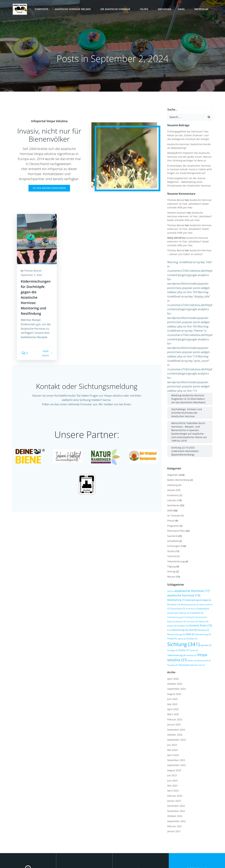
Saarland (172, 506)
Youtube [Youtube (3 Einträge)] (172, 635)
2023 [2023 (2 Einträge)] (170, 562)
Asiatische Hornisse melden (76, 9)
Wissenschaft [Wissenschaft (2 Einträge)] (203, 631)
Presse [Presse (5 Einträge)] (171, 609)
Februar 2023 (174, 766)
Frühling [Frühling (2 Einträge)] (188, 588)
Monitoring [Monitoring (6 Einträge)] (174, 600)
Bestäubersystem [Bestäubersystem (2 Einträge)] (189, 575)
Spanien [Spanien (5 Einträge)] (205, 616)
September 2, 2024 (32, 281)
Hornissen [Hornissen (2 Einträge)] (186, 592)
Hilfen (147, 9)
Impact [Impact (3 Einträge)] (207, 592)
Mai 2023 (172, 756)
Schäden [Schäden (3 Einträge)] (191, 609)
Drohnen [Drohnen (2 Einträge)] (190, 579)
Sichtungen (173, 517)
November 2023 (175, 730)
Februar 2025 (174, 690)
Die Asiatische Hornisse (118, 9)
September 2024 (176, 710)
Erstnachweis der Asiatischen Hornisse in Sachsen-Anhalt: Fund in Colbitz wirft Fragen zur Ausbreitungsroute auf (190, 169)
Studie (170, 522)
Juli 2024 (171, 715)
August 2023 (174, 741)
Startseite (43, 9)
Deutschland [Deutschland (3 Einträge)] (177, 579)
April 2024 (172, 725)
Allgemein (172, 445)
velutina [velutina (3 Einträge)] (191, 626)
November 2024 (175, 700)
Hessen (171, 460)
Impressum (204, 9)
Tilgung (171, 537)
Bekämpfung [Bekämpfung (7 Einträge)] (175, 570)
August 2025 (174, 664)
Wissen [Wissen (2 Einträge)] (191, 631)
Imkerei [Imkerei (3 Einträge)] (197, 592)
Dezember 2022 (175, 776)
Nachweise (173, 476)
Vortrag (171, 542)
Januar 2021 (173, 802)
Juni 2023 (172, 751)
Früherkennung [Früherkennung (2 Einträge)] (175, 588)
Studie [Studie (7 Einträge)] (183, 620)
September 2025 (176, 659)
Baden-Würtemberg (178, 450)
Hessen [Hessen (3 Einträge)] (174, 592)
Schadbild (172, 511)
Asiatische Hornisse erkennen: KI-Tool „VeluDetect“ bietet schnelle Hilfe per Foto (189, 203)
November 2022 (175, 781)
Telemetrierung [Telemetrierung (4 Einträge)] (176, 626)
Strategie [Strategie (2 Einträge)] (172, 621)
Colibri (200, 853)
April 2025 (172, 680)
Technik (171, 527)
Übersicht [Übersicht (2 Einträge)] (198, 635)
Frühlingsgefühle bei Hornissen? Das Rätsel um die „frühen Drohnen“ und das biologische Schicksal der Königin (190, 135)
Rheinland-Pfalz (175, 501)
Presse (170, 491)
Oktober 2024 (174, 705)
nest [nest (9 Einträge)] (187, 600)
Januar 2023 (173, 771)
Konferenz (172, 466)
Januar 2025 (173, 695)
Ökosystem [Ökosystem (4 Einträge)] (185, 635)
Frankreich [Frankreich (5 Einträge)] (196, 583)
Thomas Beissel (34, 277)
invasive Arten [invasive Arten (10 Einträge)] (190, 596)
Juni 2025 (172, 670)
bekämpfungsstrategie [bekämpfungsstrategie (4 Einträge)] (198, 570)
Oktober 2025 (174, 654)
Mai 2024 (172, 720)
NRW (169, 481)
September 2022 (176, 792)
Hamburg (172, 455)
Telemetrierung (175, 532)
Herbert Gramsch (176, 212)
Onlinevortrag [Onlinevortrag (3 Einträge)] (202, 605)
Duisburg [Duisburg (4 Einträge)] (202, 579)
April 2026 (172, 649)
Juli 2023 (171, 746)
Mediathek (166, 9)
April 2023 (172, 761)
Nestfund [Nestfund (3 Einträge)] (198, 600)
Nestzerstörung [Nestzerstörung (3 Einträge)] (175, 605)
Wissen (171, 547)
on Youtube (173, 486)
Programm (172, 496)
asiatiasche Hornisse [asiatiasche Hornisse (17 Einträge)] (191, 561)
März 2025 (172, 685)
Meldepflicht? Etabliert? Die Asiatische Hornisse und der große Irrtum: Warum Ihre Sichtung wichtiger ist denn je (189, 156)
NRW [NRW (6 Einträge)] (189, 605)
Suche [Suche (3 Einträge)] (193, 621)
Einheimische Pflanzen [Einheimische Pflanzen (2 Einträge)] (177, 583)
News (184, 9)
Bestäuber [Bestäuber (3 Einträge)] (173, 575)
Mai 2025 (172, 675)
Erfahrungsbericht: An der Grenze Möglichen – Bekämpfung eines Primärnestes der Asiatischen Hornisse (188, 182)
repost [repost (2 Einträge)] (181, 609)
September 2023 (176, 736)
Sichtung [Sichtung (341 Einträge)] (183, 615)
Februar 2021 (174, 797)
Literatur (171, 471)
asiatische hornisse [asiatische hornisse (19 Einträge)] (183, 566)
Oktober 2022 (174, 786)
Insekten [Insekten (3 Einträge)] (172, 596)
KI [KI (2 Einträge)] (204, 596)
